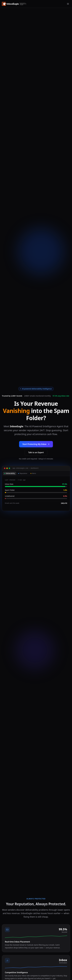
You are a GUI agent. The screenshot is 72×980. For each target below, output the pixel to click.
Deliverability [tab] (10, 473)
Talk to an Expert (36, 452)
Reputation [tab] (23, 473)
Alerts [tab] (33, 473)
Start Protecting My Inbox (36, 444)
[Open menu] (68, 4)
